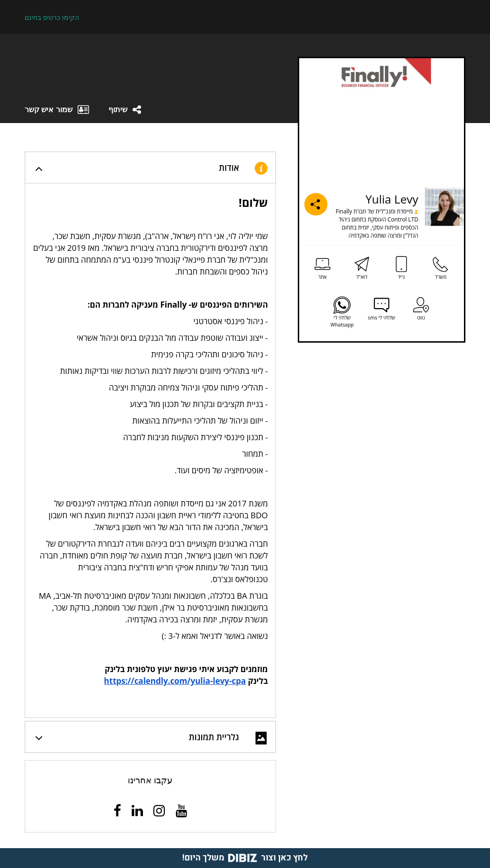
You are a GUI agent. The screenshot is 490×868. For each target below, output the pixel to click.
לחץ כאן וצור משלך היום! (245, 858)
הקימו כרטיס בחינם (52, 18)
